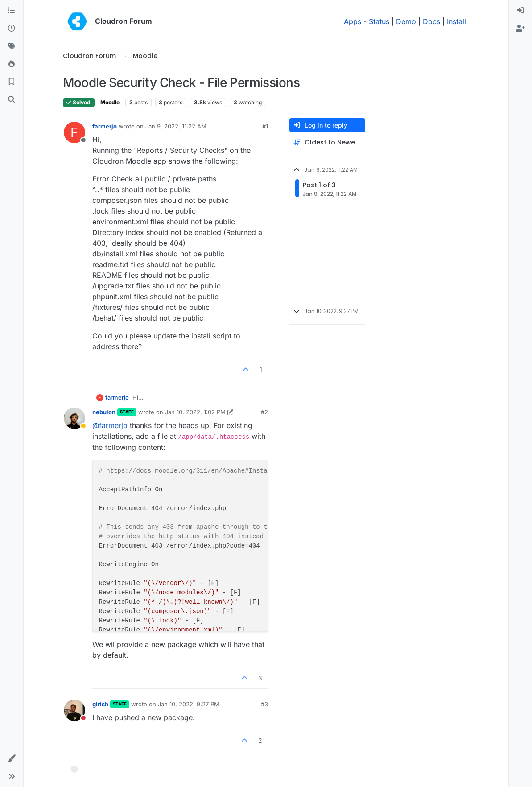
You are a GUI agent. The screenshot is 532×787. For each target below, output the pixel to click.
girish (100, 704)
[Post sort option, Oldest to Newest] (327, 142)
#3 (264, 704)
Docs (431, 21)
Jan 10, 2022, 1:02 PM (195, 412)
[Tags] (12, 46)
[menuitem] (520, 11)
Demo (406, 21)
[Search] (12, 100)
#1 (265, 126)
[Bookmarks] (12, 82)
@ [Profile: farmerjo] (110, 425)
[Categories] (12, 11)
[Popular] (12, 64)
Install (456, 21)
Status (379, 21)
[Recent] (12, 29)
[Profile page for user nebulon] (74, 418)
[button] (12, 758)
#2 (264, 412)
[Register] (520, 29)
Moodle (110, 102)
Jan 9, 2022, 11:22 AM (176, 126)
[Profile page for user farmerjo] (74, 132)
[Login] (520, 11)
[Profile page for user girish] (74, 710)
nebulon (104, 412)
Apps (353, 21)
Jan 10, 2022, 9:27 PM (189, 704)
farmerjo (105, 126)
